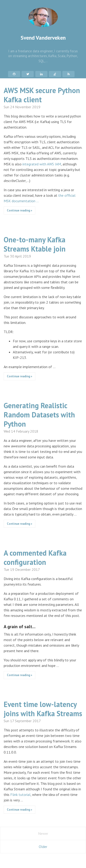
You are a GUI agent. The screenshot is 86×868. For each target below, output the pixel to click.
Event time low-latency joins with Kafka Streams (43, 709)
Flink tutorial (20, 795)
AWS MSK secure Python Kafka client (42, 95)
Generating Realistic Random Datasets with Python (39, 415)
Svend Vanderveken (43, 24)
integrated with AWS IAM (42, 164)
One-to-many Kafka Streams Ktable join (35, 244)
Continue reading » (19, 210)
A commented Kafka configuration (35, 557)
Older (43, 847)
